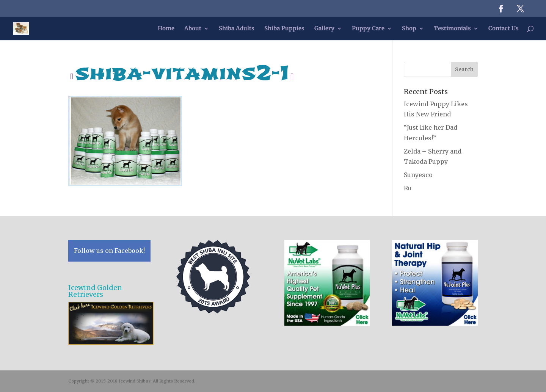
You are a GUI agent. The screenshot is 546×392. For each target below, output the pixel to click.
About (193, 29)
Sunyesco (418, 175)
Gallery (324, 29)
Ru (408, 188)
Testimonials (452, 29)
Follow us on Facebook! (109, 251)
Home (166, 29)
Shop (409, 29)
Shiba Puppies (284, 29)
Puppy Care (368, 29)
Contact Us (504, 29)
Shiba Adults (237, 29)
